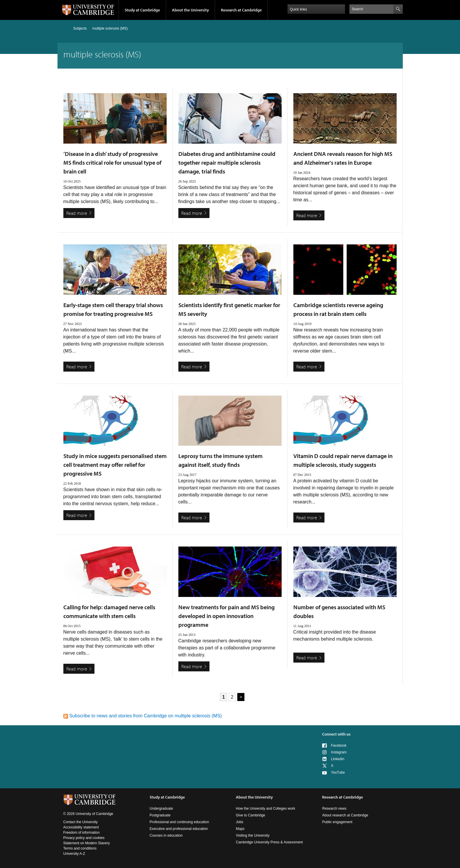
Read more (77, 213)
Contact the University (81, 822)
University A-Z (74, 854)
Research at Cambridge (241, 10)
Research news (334, 809)
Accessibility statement (81, 827)
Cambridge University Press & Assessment (269, 842)
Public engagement (337, 822)
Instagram (339, 752)
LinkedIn (338, 759)
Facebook (339, 746)
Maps (240, 829)
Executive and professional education (179, 829)
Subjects (80, 28)
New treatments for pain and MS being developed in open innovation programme (226, 616)
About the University (190, 10)
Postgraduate (160, 815)
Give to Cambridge (251, 815)
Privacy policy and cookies (84, 838)
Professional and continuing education (179, 822)
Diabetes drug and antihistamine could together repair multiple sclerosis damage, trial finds (227, 162)
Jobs (240, 822)
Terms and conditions (80, 848)
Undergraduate (161, 809)
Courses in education (166, 835)
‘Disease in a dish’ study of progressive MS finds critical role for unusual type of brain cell (112, 162)
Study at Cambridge (142, 10)
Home (66, 28)
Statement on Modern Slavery (87, 843)
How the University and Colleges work (265, 809)
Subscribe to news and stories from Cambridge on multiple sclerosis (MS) (143, 716)
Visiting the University (253, 835)
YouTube (338, 772)
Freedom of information (82, 833)
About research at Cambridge (345, 815)
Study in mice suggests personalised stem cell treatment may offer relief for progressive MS (115, 465)
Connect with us (336, 734)
